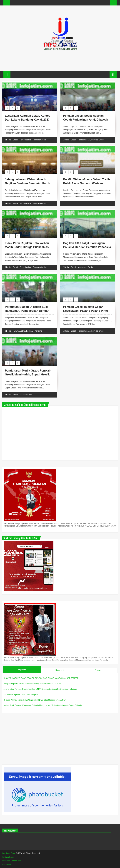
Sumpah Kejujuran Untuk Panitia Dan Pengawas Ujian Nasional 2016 (32, 684)
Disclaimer (7, 865)
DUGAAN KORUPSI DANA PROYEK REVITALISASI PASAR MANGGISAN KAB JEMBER (41, 678)
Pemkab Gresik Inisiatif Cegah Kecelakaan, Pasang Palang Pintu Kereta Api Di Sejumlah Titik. (86, 311)
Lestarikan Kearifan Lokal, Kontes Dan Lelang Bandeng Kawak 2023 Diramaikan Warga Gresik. (28, 120)
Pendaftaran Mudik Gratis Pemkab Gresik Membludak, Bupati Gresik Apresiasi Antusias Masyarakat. (28, 375)
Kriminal (30, 331)
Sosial (91, 267)
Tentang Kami (8, 857)
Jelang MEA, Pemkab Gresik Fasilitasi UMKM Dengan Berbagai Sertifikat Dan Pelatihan (40, 689)
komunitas (82, 267)
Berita (9, 140)
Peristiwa (38, 331)
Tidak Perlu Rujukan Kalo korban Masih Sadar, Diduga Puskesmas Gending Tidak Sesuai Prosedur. (27, 247)
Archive (98, 670)
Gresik (15, 140)
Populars (22, 669)
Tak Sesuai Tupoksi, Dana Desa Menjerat (21, 695)
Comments (60, 670)
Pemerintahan (26, 140)
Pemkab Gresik (39, 140)
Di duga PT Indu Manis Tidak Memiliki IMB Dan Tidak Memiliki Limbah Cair (35, 700)
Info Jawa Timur (9, 853)
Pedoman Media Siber (11, 861)
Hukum (16, 331)
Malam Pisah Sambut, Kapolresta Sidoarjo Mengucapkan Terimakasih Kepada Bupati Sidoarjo (43, 705)
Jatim (22, 331)
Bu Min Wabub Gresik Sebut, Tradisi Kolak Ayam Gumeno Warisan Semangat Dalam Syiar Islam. (87, 183)
